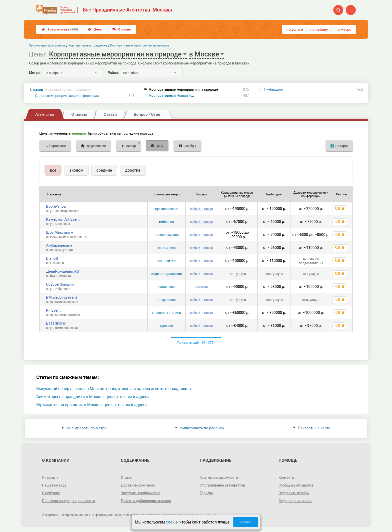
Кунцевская (166, 287)
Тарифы (206, 493)
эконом (76, 170)
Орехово (166, 326)
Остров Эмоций (60, 284)
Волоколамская (167, 235)
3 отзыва (201, 287)
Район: (113, 73)
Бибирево (167, 222)
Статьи (127, 478)
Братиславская (167, 209)
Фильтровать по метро (84, 428)
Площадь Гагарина (167, 313)
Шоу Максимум (60, 232)
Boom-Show (56, 206)
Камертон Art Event (63, 219)
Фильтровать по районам (200, 428)
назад (62, 90)
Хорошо (245, 522)
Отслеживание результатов (222, 485)
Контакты (286, 478)
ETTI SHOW (56, 323)
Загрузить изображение (141, 493)
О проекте (50, 478)
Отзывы (122, 29)
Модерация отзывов (295, 501)
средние (104, 170)
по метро (343, 29)
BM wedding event (61, 297)
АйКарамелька (59, 245)
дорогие (133, 170)
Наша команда (54, 485)
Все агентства (60, 29)
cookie (172, 522)
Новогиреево (166, 248)
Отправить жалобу (294, 493)
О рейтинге (51, 493)
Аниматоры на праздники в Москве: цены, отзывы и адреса (93, 397)
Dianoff (52, 258)
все (53, 170)
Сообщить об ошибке (296, 485)
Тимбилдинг (274, 89)
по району (319, 29)
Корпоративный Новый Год (172, 95)
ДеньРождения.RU (62, 271)
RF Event (53, 310)
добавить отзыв (201, 209)
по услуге (295, 29)
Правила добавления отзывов (146, 501)
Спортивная (167, 300)
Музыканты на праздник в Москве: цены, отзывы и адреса (92, 405)
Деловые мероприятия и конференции (67, 96)
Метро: (35, 73)
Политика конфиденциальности (68, 501)
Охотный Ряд (166, 261)
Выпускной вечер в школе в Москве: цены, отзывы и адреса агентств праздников (113, 389)
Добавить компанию (138, 485)
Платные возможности (219, 478)
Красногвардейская (166, 274)
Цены (95, 29)
